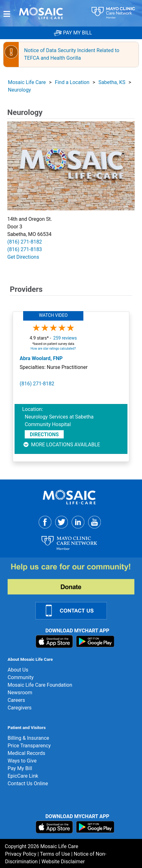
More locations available (61, 445)
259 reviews (65, 338)
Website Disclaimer (63, 862)
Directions (44, 434)
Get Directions (23, 257)
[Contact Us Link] (75, 610)
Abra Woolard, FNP (41, 358)
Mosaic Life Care (27, 82)
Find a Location (72, 82)
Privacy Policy (21, 854)
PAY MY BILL (73, 33)
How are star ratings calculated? (53, 349)
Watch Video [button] (53, 315)
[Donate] (75, 579)
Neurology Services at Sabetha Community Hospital (59, 421)
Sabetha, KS (112, 82)
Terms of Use (55, 854)
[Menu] (7, 14)
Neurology (19, 90)
